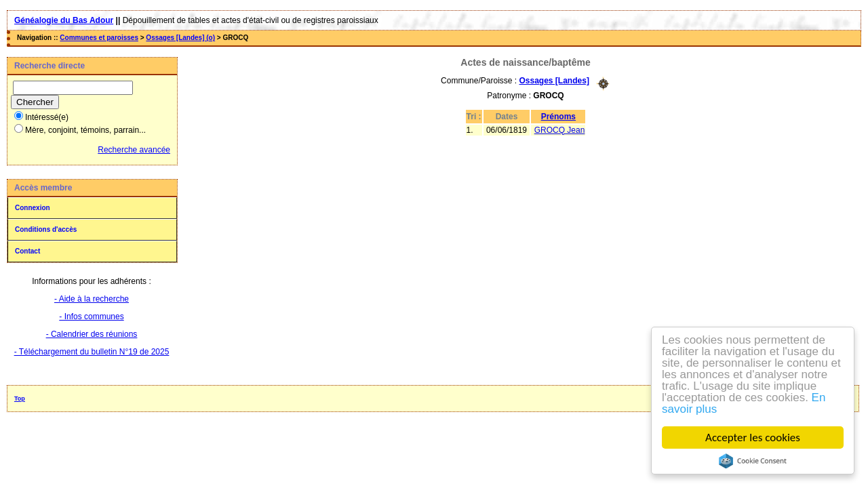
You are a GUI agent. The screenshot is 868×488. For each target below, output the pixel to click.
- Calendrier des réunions (92, 334)
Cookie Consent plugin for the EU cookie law (753, 461)
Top (20, 399)
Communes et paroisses (99, 38)
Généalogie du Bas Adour (64, 20)
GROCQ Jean (560, 130)
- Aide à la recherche (92, 299)
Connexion (33, 208)
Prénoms (558, 117)
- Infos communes (91, 317)
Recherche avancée (134, 150)
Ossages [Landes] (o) (180, 38)
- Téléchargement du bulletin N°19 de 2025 (92, 352)
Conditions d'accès (46, 229)
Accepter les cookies (753, 438)
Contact (27, 251)
